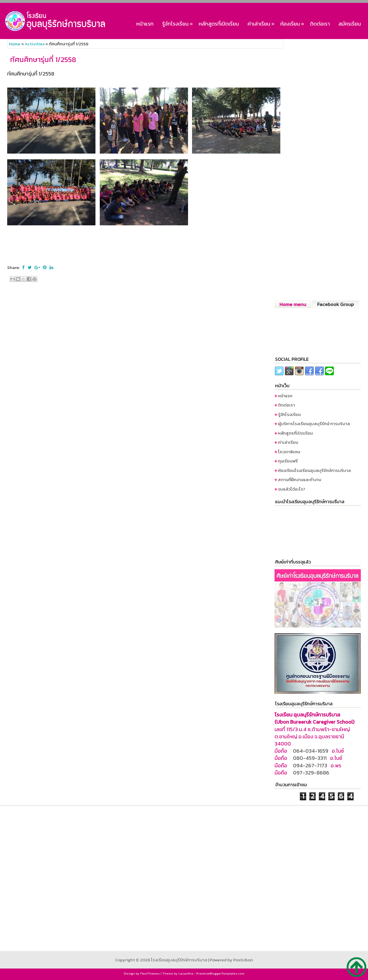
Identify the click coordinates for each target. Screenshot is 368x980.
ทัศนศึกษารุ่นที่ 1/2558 (43, 60)
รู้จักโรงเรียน (178, 23)
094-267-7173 (310, 765)
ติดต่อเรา (320, 24)
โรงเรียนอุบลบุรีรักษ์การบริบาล (179, 960)
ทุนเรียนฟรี (288, 461)
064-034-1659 (311, 751)
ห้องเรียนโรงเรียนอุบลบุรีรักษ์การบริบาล (314, 470)
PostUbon (243, 960)
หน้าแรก (145, 24)
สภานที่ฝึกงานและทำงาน (300, 480)
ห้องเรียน (293, 23)
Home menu (293, 304)
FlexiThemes (150, 973)
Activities (35, 44)
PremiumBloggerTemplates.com (220, 973)
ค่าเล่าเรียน (262, 23)
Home (15, 44)
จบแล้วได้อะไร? (292, 489)
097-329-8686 (311, 773)
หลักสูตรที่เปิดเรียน (219, 24)
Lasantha (186, 973)
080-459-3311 (310, 758)
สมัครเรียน (350, 24)
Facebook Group (336, 304)
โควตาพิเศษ (289, 452)
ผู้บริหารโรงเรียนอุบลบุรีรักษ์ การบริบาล (314, 424)
